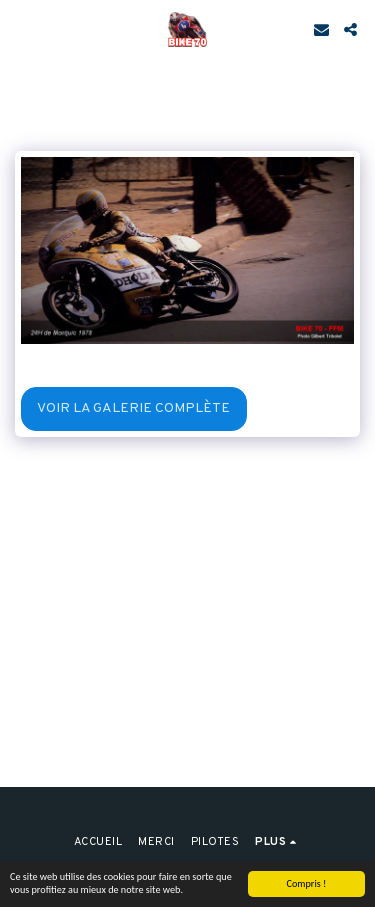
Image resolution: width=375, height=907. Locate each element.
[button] (22, 29)
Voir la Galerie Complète (133, 408)
